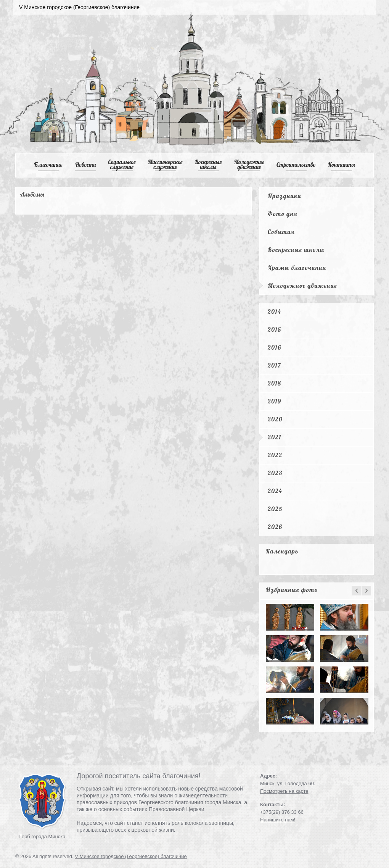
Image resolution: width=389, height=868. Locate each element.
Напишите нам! (278, 820)
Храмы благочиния (297, 268)
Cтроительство (296, 165)
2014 (274, 311)
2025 (275, 509)
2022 (275, 455)
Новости (86, 165)
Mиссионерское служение (165, 165)
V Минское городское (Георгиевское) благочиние (131, 856)
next (366, 591)
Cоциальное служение (122, 165)
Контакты (342, 165)
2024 (275, 491)
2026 (275, 527)
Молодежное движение (302, 286)
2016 (275, 347)
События (281, 232)
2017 (274, 365)
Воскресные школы (208, 165)
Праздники (285, 196)
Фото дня (283, 214)
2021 (275, 437)
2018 (275, 383)
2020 (275, 419)
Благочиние (48, 165)
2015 (275, 329)
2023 (275, 473)
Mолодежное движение (249, 165)
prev (356, 591)
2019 (275, 401)
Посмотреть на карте (284, 791)
